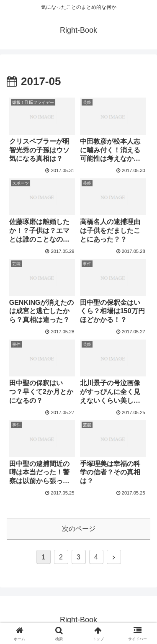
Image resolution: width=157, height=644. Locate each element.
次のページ (79, 529)
